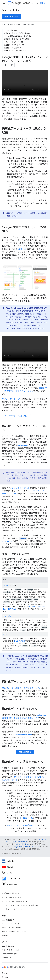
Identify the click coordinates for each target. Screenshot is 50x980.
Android (5, 973)
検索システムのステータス (12, 928)
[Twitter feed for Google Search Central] (25, 884)
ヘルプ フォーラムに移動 (12, 898)
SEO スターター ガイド (11, 924)
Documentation (11, 10)
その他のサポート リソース (12, 909)
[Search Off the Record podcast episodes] (25, 879)
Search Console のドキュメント (14, 932)
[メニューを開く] (4, 3)
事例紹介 (5, 935)
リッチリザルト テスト (12, 399)
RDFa (5, 634)
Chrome (5, 977)
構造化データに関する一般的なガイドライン (22, 688)
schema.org (23, 445)
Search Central (23, 3)
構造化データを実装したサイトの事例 (21, 213)
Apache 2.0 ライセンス (22, 844)
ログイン (44, 3)
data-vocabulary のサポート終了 (29, 478)
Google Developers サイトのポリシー (26, 847)
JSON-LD (22, 249)
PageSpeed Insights (10, 954)
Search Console (11, 16)
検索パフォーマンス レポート (20, 825)
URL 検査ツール (26, 818)
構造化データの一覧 (23, 735)
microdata (7, 616)
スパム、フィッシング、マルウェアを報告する (20, 905)
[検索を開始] (37, 3)
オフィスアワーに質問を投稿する (15, 902)
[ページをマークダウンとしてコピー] (12, 65)
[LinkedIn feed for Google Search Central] (25, 861)
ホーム (4, 24)
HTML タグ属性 (19, 641)
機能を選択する (25, 752)
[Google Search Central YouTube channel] (25, 867)
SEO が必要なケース (10, 920)
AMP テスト (7, 958)
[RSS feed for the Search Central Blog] (25, 873)
